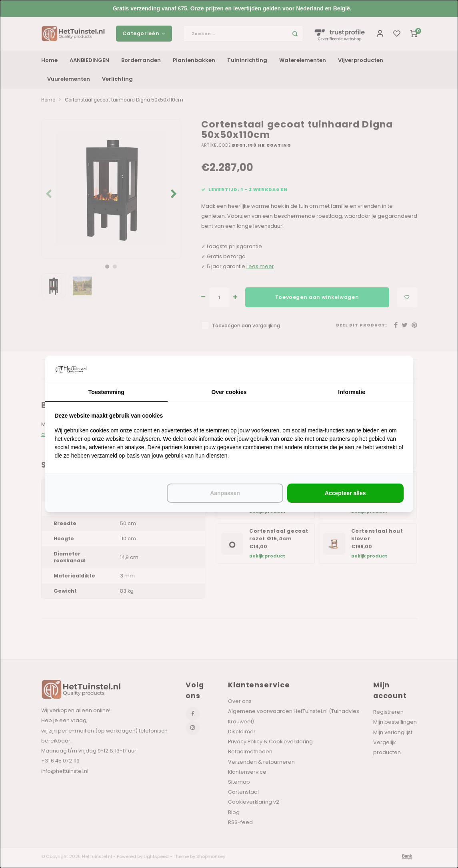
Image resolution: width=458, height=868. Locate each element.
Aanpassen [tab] (225, 493)
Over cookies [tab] (229, 392)
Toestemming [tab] (106, 392)
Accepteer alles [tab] (345, 493)
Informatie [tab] (352, 392)
